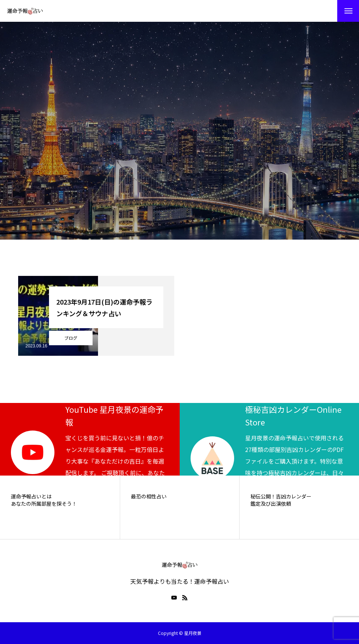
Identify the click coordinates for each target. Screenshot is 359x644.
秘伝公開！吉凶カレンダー (281, 496)
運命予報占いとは (31, 496)
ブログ (71, 338)
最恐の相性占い (149, 496)
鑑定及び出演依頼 (271, 504)
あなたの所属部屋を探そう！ (44, 504)
